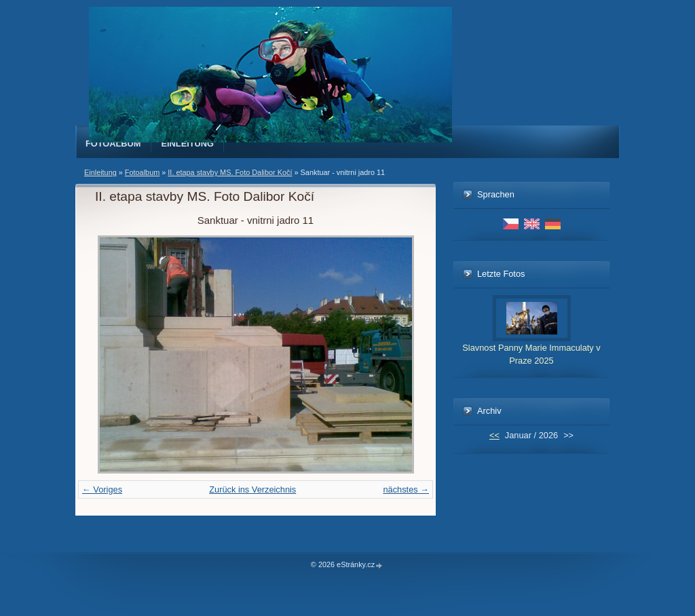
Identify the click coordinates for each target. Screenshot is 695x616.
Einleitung (188, 143)
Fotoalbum (113, 143)
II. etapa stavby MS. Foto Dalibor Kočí (230, 172)
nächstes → (406, 489)
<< (494, 435)
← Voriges (102, 489)
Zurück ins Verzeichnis (252, 489)
